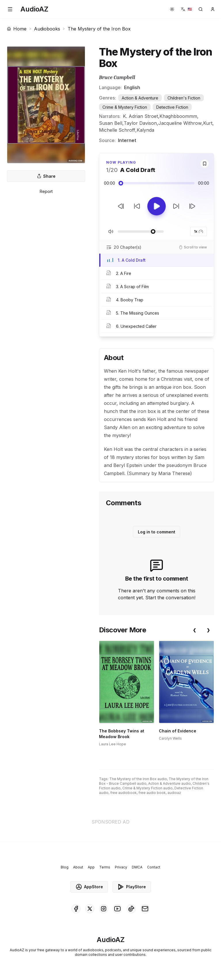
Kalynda (145, 130)
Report (46, 191)
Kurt (208, 123)
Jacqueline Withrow (180, 123)
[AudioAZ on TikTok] (131, 909)
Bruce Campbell (117, 77)
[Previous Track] (121, 206)
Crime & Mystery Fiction (125, 107)
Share (46, 176)
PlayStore (132, 887)
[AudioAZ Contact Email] (145, 909)
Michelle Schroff (117, 130)
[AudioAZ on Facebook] (76, 909)
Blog (65, 867)
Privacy (121, 867)
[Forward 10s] (176, 206)
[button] (10, 9)
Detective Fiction (172, 107)
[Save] (205, 164)
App (91, 867)
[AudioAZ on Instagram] (104, 909)
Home (17, 29)
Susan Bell (111, 123)
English (132, 87)
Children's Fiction (184, 98)
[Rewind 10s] (137, 206)
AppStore (89, 887)
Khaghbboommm (178, 116)
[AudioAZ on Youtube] (117, 909)
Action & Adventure (140, 98)
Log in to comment (157, 532)
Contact (154, 867)
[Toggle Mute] (111, 231)
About (78, 867)
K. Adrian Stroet (140, 116)
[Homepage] (34, 9)
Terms (105, 867)
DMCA (137, 867)
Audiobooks (47, 29)
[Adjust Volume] (141, 231)
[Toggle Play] (157, 206)
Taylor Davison (140, 123)
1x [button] (199, 231)
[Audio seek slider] (157, 183)
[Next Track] (192, 206)
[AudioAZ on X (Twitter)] (90, 909)
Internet (127, 140)
